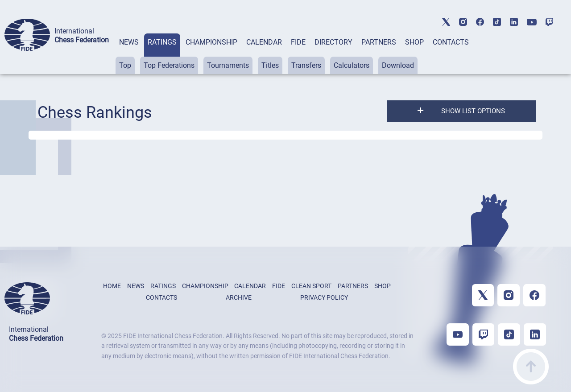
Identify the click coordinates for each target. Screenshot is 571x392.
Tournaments (228, 65)
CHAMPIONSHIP (211, 42)
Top (125, 65)
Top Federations (169, 65)
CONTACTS (451, 42)
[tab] (129, 54)
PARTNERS (379, 42)
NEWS (129, 42)
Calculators (352, 65)
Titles (270, 65)
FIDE (298, 42)
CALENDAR (264, 42)
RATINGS (162, 42)
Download (398, 65)
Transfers (306, 65)
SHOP (414, 42)
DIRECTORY (333, 42)
